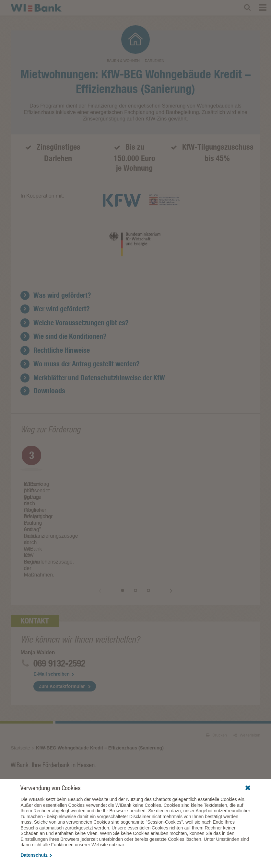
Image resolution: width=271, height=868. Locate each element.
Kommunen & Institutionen (211, 711)
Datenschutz (36, 855)
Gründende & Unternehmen (126, 711)
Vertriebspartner (31, 745)
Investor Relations (203, 745)
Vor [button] (165, 519)
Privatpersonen (29, 711)
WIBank (104, 745)
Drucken (216, 664)
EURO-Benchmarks (199, 755)
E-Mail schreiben (54, 603)
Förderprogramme (26, 720)
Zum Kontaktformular (62, 615)
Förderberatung (109, 755)
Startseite (20, 677)
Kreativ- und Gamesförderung (122, 729)
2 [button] (142, 519)
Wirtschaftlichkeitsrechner (204, 729)
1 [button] (129, 519)
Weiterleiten (247, 664)
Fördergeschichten (112, 773)
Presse (102, 764)
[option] (78, 474)
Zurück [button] (106, 519)
